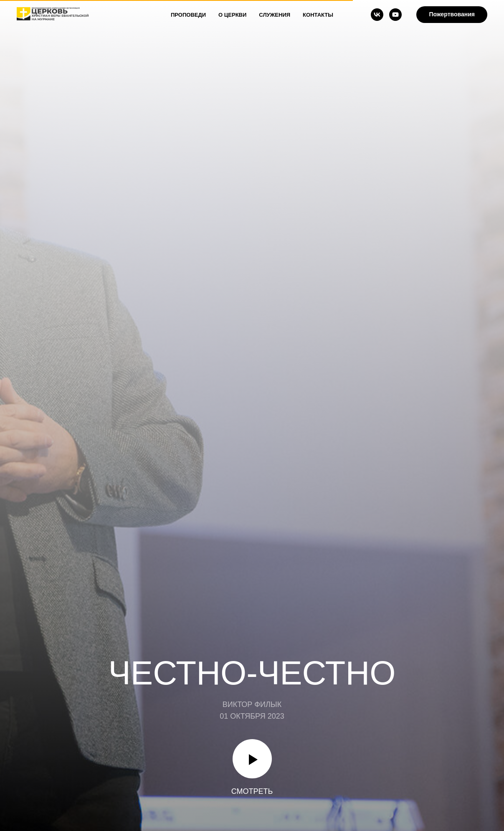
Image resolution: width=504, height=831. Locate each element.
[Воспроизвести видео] (252, 759)
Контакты (318, 15)
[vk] (377, 15)
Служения (275, 15)
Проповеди (188, 15)
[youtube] (395, 15)
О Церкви (232, 15)
